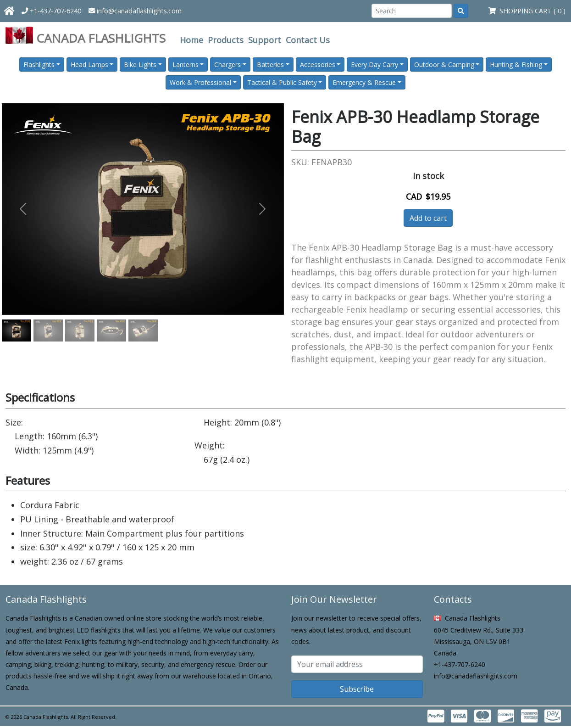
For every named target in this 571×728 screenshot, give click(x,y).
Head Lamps (89, 64)
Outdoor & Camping (444, 64)
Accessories (318, 64)
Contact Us (308, 40)
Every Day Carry (374, 64)
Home (191, 40)
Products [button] (226, 40)
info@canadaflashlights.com (135, 11)
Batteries (270, 64)
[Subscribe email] (357, 664)
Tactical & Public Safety (282, 82)
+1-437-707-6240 (51, 11)
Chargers (227, 64)
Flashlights (39, 64)
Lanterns (186, 64)
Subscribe (357, 689)
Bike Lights (140, 64)
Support (265, 40)
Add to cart (428, 218)
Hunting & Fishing (516, 64)
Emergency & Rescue (364, 82)
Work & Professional (200, 82)
